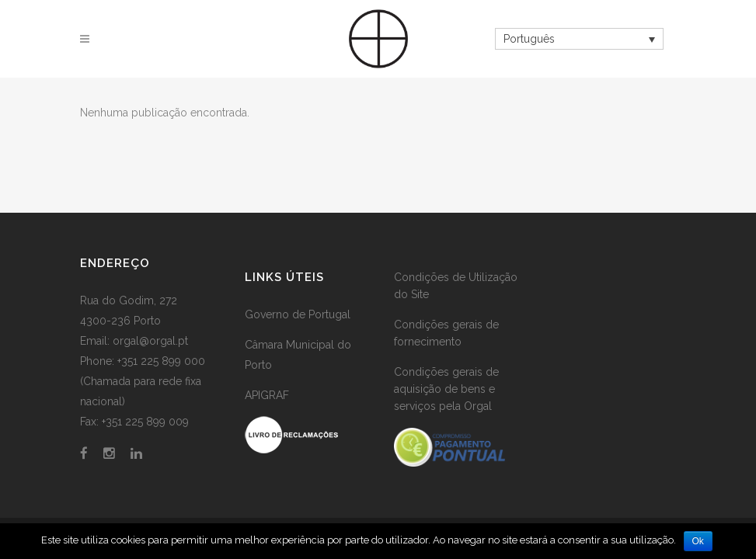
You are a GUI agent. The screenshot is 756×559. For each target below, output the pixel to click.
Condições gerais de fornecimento (446, 333)
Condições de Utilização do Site (456, 286)
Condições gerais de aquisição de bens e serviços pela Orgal (446, 389)
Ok (698, 541)
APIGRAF (267, 395)
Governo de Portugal (298, 314)
